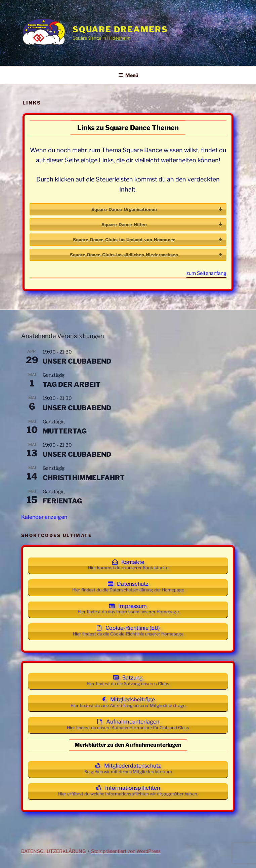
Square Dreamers (120, 29)
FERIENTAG (62, 501)
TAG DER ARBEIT (72, 384)
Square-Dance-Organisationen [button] (158, 209)
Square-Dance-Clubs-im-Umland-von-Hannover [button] (148, 240)
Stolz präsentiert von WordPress (126, 851)
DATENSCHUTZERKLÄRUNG (53, 851)
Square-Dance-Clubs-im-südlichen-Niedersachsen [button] (147, 255)
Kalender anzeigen (44, 517)
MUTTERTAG (65, 431)
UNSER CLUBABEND (77, 361)
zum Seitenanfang (206, 274)
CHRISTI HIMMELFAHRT (84, 478)
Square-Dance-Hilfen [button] (163, 224)
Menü (128, 75)
